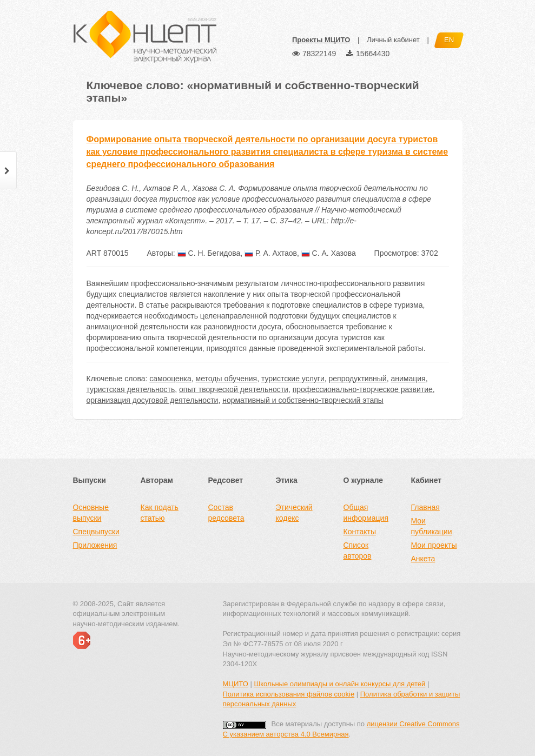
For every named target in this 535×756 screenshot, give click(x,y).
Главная (425, 507)
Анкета (423, 559)
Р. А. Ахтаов (271, 253)
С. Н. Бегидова (209, 253)
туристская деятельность (131, 389)
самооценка (170, 379)
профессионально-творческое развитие (363, 389)
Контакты (360, 532)
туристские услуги (293, 379)
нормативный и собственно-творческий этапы (303, 400)
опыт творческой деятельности (234, 389)
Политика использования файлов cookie (289, 694)
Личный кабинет (393, 40)
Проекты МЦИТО (321, 40)
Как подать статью (160, 513)
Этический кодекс (294, 513)
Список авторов (358, 551)
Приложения (95, 545)
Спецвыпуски (96, 532)
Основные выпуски (91, 513)
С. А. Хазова (329, 253)
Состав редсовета (226, 513)
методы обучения (227, 379)
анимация (408, 379)
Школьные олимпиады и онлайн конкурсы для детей (339, 684)
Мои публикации (432, 526)
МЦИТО (236, 684)
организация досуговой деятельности (153, 400)
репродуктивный (358, 379)
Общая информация (366, 513)
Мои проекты (434, 545)
